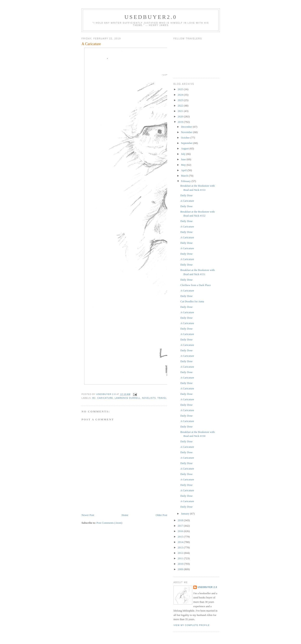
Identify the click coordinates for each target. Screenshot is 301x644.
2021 (181, 111)
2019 (181, 122)
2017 (181, 526)
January (186, 514)
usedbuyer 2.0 (207, 587)
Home (125, 515)
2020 (181, 116)
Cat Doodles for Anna (192, 301)
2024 (181, 95)
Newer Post (88, 515)
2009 (181, 569)
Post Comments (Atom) (110, 523)
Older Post (161, 515)
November (187, 132)
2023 (181, 100)
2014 (181, 542)
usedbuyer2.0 (151, 17)
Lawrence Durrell (128, 398)
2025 (181, 89)
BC (94, 398)
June (184, 159)
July (184, 154)
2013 (181, 547)
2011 (181, 558)
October (186, 138)
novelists (149, 398)
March (185, 176)
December (187, 127)
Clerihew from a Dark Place (195, 285)
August (185, 148)
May (184, 165)
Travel (162, 398)
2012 (181, 553)
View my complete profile (192, 625)
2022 (181, 106)
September (187, 143)
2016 (181, 531)
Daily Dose (186, 195)
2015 (181, 537)
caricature (105, 398)
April (184, 170)
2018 (181, 520)
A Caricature (187, 201)
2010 (181, 564)
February (186, 181)
